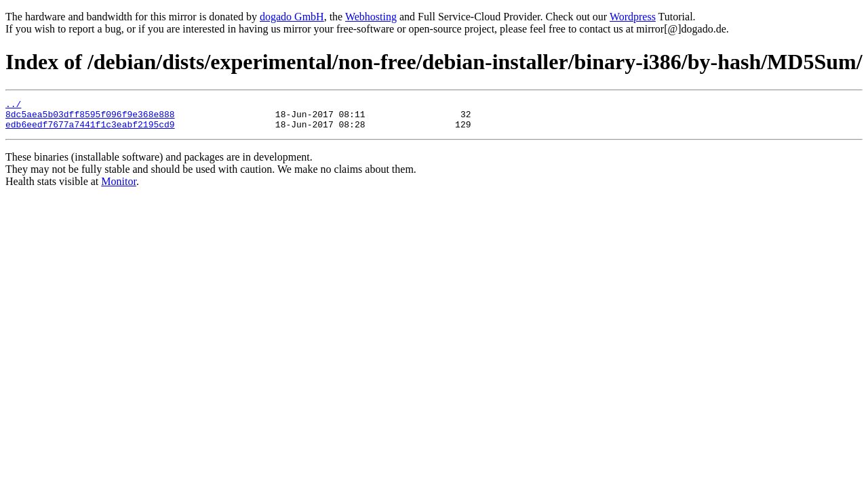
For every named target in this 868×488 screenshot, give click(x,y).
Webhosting (371, 17)
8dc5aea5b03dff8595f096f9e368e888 (90, 118)
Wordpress (633, 17)
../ (13, 106)
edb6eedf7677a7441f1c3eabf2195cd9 (90, 130)
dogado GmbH (292, 17)
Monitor (119, 187)
